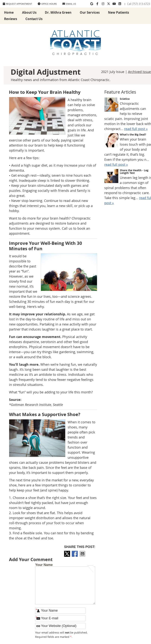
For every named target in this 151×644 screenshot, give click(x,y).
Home (9, 12)
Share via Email (83, 554)
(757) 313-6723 (141, 4)
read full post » (136, 129)
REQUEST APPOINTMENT (17, 4)
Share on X (67, 554)
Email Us (69, 4)
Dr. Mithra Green (58, 12)
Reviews (11, 19)
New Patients (118, 12)
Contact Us (34, 19)
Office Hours (47, 4)
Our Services (90, 12)
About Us (29, 12)
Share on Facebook (75, 554)
